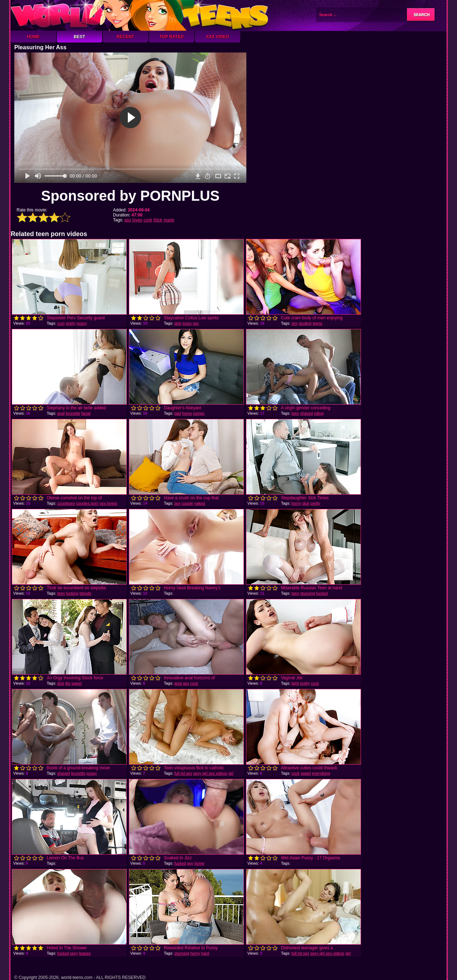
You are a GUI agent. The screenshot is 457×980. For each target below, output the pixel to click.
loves (137, 220)
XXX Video (218, 37)
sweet (77, 683)
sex (196, 323)
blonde (86, 593)
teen (295, 413)
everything (321, 773)
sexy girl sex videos (210, 773)
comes (199, 413)
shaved (307, 413)
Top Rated (171, 37)
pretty (71, 323)
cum (61, 323)
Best (79, 37)
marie (169, 220)
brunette (73, 413)
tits (68, 683)
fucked (322, 593)
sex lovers (109, 503)
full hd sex (183, 773)
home (187, 413)
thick (158, 220)
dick (178, 323)
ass (128, 220)
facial (86, 413)
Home (34, 37)
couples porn (87, 503)
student (305, 323)
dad (177, 413)
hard (205, 953)
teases (85, 953)
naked (200, 503)
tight (295, 683)
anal (61, 413)
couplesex (66, 503)
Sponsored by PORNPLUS (130, 196)
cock (148, 220)
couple (187, 503)
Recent (125, 37)
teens (318, 323)
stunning (308, 593)
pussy (82, 323)
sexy (74, 953)
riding (319, 413)
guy (190, 863)
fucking (72, 593)
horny (296, 503)
